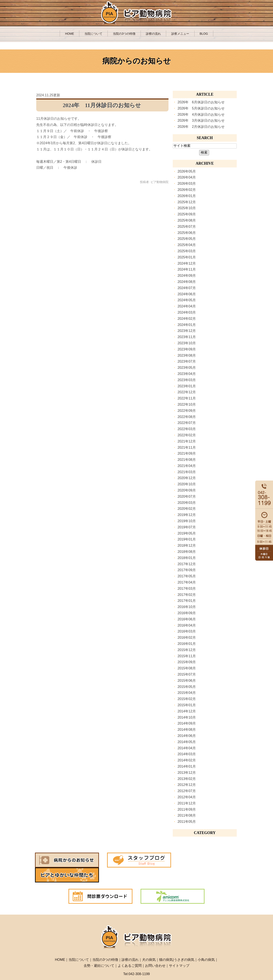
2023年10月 (187, 343)
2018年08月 (187, 552)
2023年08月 (187, 355)
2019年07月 (187, 527)
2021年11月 (187, 447)
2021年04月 (187, 466)
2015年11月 (187, 656)
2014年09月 (187, 723)
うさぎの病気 (184, 945)
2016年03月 (187, 631)
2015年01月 (187, 705)
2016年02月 (187, 638)
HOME (70, 34)
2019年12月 (187, 515)
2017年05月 (187, 576)
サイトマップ (179, 951)
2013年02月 (187, 779)
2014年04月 (187, 748)
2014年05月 (187, 742)
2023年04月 (187, 374)
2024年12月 (187, 263)
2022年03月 (187, 429)
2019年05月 (187, 533)
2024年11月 (187, 269)
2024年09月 (187, 276)
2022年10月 (187, 404)
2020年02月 (187, 509)
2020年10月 (187, 484)
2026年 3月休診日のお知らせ (201, 120)
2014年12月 (187, 711)
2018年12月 (187, 545)
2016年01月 (187, 644)
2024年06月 (187, 294)
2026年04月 (187, 177)
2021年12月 (187, 441)
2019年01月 (187, 539)
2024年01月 (187, 325)
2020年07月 (187, 496)
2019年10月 (187, 521)
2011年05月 (187, 822)
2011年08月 (187, 815)
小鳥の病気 (206, 945)
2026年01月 (187, 196)
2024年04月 (187, 306)
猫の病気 (166, 945)
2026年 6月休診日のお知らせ (201, 102)
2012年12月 (187, 785)
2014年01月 (187, 766)
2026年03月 (187, 184)
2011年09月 (187, 809)
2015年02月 (187, 699)
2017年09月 (187, 570)
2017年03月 (187, 589)
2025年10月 (187, 208)
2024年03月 (187, 312)
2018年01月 (187, 558)
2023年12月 (187, 331)
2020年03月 (187, 503)
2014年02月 (187, 760)
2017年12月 (187, 564)
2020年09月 (187, 490)
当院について (93, 34)
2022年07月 (187, 423)
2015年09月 (187, 662)
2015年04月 (187, 693)
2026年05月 (187, 171)
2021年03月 (187, 472)
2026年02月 (187, 190)
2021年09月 (187, 453)
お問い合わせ (155, 951)
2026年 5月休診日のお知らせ (201, 108)
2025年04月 (187, 245)
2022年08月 (187, 417)
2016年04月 (187, 625)
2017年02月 (187, 595)
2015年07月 (187, 674)
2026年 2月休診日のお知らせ (201, 127)
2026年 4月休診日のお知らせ (201, 115)
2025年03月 (187, 251)
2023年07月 (187, 361)
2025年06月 (187, 233)
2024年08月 (187, 282)
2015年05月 (187, 687)
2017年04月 (187, 582)
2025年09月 (187, 214)
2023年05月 (187, 368)
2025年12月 (187, 202)
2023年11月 (187, 337)
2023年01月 (187, 386)
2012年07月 (187, 791)
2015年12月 (187, 650)
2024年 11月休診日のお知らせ (102, 105)
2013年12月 (187, 773)
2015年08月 (187, 668)
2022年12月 (187, 392)
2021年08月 (187, 460)
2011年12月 (187, 803)
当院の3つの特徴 (124, 34)
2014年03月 (187, 754)
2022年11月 (187, 398)
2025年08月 (187, 220)
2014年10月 (187, 717)
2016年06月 (187, 619)
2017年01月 (187, 601)
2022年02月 (187, 435)
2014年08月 (187, 730)
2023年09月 (187, 349)
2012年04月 (187, 797)
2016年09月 (187, 613)
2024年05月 (187, 300)
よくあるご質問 (130, 951)
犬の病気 (149, 945)
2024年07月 (187, 288)
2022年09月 (187, 411)
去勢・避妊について (99, 951)
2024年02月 (187, 319)
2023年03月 (187, 380)
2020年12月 (187, 478)
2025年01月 (187, 257)
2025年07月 (187, 227)
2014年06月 (187, 736)
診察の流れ (153, 34)
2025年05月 (187, 239)
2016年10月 (187, 607)
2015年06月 (187, 681)
